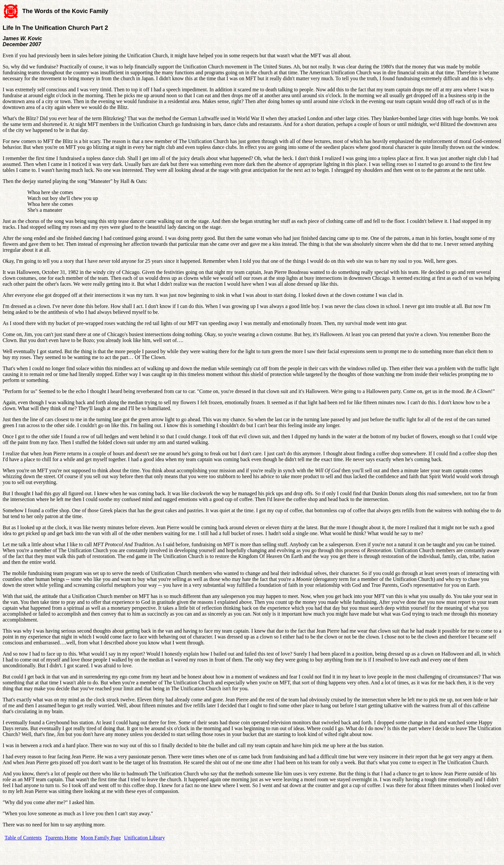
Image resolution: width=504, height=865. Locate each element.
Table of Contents (23, 838)
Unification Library (144, 838)
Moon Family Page (101, 838)
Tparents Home (61, 838)
